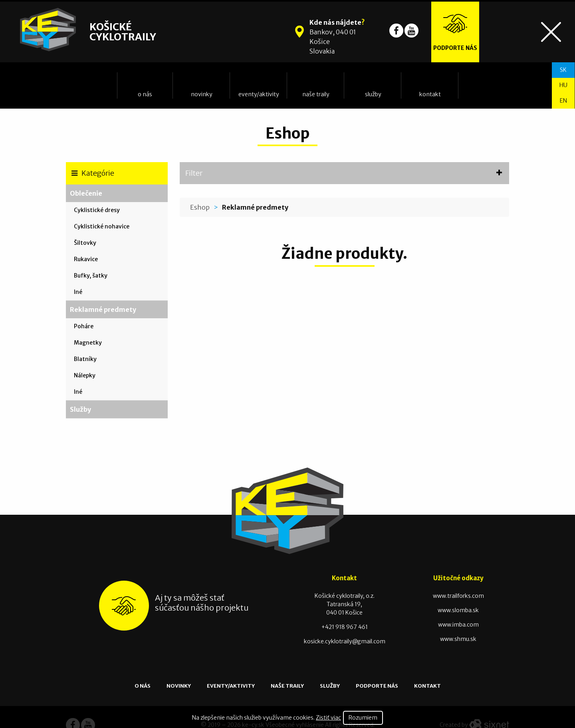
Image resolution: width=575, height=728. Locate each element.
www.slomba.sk (458, 610)
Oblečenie (86, 193)
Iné (78, 292)
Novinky (202, 94)
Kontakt (430, 94)
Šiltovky (85, 243)
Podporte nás (377, 686)
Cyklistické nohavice (102, 226)
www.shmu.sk (458, 639)
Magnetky (88, 343)
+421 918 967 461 (345, 627)
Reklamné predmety (103, 309)
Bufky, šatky (91, 276)
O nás (145, 94)
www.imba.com (458, 625)
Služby (373, 94)
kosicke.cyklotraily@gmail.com (345, 641)
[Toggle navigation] (551, 32)
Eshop (200, 207)
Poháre (84, 326)
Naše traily (316, 94)
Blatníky (85, 359)
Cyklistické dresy (97, 210)
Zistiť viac (328, 718)
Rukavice (86, 259)
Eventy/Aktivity (259, 94)
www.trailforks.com (458, 596)
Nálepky (85, 375)
